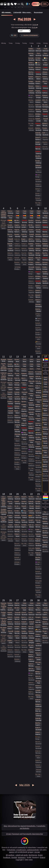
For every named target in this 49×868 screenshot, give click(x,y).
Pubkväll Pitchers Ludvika (11, 369)
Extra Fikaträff (24, 234)
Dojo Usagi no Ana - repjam (4, 519)
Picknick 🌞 (38, 667)
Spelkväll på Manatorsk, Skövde (32, 412)
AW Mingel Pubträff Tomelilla (32, 225)
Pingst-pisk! (38, 539)
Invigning (17, 425)
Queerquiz (24, 392)
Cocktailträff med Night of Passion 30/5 (38, 690)
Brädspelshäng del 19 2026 (45, 95)
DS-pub (32, 506)
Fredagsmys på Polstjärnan (32, 81)
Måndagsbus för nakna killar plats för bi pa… (4, 224)
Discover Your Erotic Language (32, 86)
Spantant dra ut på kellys (38, 451)
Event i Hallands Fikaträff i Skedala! (4, 214)
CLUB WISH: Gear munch (17, 397)
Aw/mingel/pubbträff (32, 53)
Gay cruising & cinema (32, 105)
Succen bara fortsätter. (38, 194)
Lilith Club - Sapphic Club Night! (32, 669)
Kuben (11, 248)
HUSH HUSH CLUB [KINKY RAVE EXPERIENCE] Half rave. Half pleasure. (32, 664)
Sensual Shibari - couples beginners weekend (38, 220)
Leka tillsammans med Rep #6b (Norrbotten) (38, 230)
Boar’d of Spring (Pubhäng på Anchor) (24, 617)
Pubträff (31, 234)
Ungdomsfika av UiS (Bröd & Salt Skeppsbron (17, 225)
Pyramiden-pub (11, 392)
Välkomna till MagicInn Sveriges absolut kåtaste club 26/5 (11, 650)
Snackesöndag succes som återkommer (45, 142)
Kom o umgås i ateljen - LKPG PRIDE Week (4, 501)
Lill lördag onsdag (17, 562)
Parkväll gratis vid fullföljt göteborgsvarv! (38, 590)
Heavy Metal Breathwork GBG (45, 248)
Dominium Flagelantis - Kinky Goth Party (38, 128)
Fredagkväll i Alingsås (32, 641)
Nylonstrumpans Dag (32, 372)
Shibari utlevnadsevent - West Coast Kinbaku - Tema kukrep (38, 86)
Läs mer (37, 852)
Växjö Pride (11, 216)
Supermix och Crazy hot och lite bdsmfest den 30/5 (38, 760)
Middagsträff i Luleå (17, 406)
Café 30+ (24, 220)
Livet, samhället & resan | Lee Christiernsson (32, 617)
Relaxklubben (17, 262)
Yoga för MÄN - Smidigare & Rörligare (17, 230)
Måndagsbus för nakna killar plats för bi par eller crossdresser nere (32, 100)
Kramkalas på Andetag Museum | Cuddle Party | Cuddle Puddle (24, 636)
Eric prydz (31, 267)
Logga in (36, 4)
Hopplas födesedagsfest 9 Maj (38, 248)
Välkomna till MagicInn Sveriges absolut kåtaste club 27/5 (17, 650)
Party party (38, 475)
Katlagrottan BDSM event (38, 704)
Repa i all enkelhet (24, 397)
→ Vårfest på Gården (45, 63)
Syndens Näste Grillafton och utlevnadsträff (38, 423)
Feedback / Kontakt (10, 858)
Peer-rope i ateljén (32, 627)
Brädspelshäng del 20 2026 (45, 244)
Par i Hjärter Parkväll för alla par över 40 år (24, 262)
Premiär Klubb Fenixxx (38, 161)
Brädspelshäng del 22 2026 (45, 427)
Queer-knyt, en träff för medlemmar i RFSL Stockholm (38, 511)
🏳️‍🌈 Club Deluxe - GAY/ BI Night (38, 456)
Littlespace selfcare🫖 (45, 72)
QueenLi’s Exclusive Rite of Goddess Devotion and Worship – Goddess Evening (38, 290)
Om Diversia (33, 855)
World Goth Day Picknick (45, 622)
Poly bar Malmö (11, 383)
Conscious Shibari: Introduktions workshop (38, 239)
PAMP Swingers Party (32, 692)
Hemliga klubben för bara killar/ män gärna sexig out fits (11, 258)
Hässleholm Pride (38, 506)
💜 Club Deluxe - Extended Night (32, 95)
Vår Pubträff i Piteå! (38, 681)
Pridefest (31, 440)
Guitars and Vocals (32, 253)
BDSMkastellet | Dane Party (38, 276)
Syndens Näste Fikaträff (24, 502)
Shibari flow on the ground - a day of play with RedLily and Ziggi (38, 77)
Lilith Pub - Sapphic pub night (32, 239)
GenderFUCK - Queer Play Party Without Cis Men (32, 520)
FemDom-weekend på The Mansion (32, 613)
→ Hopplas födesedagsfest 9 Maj (45, 216)
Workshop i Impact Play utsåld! (38, 234)
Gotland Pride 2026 (17, 369)
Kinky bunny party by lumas (38, 751)
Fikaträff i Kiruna (45, 114)
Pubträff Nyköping (32, 403)
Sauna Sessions (45, 540)
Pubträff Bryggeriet (38, 119)
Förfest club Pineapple (32, 290)
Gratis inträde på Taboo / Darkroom (17, 239)
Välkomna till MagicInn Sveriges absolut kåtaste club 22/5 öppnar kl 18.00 (32, 544)
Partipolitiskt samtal (38, 419)
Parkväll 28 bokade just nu (32, 300)
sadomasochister (33, 850)
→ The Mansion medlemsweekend (38, 497)
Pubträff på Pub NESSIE (17, 383)
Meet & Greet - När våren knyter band (24, 378)
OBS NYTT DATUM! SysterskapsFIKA (45, 81)
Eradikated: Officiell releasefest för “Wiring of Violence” (32, 244)
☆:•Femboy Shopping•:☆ (38, 644)
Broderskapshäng (24, 516)
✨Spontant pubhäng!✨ (38, 433)
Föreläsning (32, 394)
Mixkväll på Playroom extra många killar (32, 258)
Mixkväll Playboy (38, 295)
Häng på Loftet (38, 258)
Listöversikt (17, 12)
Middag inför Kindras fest (38, 672)
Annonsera (22, 858)
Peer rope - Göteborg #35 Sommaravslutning (45, 432)
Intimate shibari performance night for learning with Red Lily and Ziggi (24, 409)
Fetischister (11, 850)
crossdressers (21, 850)
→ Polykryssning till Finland (38, 369)
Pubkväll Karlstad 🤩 (32, 502)
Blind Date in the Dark (32, 422)
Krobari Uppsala (38, 530)
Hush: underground (32, 525)
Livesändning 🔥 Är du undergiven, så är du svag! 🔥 (38, 100)
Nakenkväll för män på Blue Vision (24, 248)
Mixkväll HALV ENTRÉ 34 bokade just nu (38, 351)
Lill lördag (18, 267)
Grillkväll (32, 622)
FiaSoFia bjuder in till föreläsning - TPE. (38, 534)
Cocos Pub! (38, 138)
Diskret (43, 858)
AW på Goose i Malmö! (32, 398)
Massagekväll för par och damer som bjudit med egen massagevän (24, 258)
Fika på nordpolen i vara (24, 388)
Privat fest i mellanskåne (38, 442)
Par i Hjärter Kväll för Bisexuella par (24, 544)
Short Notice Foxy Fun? (45, 147)
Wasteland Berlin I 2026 (45, 545)
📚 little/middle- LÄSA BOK (17, 220)
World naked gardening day (38, 67)
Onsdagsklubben (17, 420)
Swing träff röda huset (38, 189)
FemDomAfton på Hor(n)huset (11, 506)
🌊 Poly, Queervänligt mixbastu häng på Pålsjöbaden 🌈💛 (24, 511)
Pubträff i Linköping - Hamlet (32, 91)
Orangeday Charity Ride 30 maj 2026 (38, 617)
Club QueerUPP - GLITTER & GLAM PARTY (38, 309)
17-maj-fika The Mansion (45, 455)
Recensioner (38, 12)
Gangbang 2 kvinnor (17, 462)
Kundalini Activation (45, 272)
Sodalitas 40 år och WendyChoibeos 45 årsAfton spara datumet (24, 631)
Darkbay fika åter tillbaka (38, 395)
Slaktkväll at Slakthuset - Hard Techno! (38, 166)
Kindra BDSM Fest (38, 700)
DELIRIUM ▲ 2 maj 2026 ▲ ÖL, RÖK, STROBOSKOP (38, 156)
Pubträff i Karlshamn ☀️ (24, 622)
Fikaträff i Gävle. (11, 244)
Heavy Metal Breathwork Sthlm (24, 423)
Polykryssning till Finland (32, 386)
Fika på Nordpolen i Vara (45, 631)
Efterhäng (18, 434)
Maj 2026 (24, 19)
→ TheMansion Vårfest (38, 49)
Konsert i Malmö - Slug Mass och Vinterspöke (17, 388)
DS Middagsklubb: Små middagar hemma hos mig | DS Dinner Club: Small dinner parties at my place (38, 58)
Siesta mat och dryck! (38, 300)
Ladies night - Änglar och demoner (38, 714)
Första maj (31, 119)
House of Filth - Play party (17, 622)
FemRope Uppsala (24, 428)
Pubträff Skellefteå (32, 77)
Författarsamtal (24, 405)
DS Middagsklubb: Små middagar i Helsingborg (38, 502)
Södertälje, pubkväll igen (38, 718)
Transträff (11, 631)
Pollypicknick (32, 389)
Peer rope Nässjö (38, 520)
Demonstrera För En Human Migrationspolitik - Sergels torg (45, 262)
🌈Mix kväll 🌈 (38, 342)
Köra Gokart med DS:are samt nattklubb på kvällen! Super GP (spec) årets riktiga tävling (38, 658)
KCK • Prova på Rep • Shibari (45, 100)
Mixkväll (38, 770)
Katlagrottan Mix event (38, 576)
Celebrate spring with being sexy (38, 152)
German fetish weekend (17, 360)
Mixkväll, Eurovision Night (38, 470)
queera (12, 852)
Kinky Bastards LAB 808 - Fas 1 (32, 445)
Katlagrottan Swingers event (38, 184)
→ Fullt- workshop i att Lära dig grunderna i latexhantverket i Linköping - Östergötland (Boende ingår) (45, 390)
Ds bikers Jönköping (17, 511)
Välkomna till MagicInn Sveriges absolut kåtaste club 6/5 (17, 253)
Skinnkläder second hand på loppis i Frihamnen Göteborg (38, 81)
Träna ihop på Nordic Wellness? (24, 437)
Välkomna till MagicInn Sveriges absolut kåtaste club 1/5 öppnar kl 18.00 (32, 114)
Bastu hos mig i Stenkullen (32, 431)
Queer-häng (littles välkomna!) (45, 413)
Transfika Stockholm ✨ (11, 225)
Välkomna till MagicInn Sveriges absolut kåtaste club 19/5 (11, 534)
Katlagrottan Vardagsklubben (32, 109)
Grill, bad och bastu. (38, 662)
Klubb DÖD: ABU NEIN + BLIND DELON (32, 659)
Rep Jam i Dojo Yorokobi (45, 105)
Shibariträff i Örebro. (11, 388)
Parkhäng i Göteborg (38, 548)
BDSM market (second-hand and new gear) (32, 63)
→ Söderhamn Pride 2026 (24, 603)
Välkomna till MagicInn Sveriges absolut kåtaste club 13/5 (17, 453)
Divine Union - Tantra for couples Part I (38, 525)
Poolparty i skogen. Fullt (38, 648)
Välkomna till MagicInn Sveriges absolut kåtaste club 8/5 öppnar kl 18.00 (32, 281)
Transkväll (18, 613)
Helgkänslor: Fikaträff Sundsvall (38, 405)
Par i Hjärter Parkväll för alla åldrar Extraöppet (17, 467)
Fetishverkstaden (45, 77)
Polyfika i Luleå (4, 613)
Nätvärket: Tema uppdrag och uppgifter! (38, 109)
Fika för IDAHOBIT (45, 460)
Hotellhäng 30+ (24, 419)
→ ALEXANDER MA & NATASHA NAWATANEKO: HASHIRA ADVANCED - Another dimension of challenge (45, 613)
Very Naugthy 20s (38, 558)
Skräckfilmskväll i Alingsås (38, 281)
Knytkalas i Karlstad (17, 392)
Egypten (31, 377)
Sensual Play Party (24, 230)
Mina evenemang (28, 12)
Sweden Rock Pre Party (38, 142)
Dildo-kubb (32, 381)
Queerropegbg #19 (32, 631)
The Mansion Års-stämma (38, 516)
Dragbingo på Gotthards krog (11, 641)
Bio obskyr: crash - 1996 (3, 629)
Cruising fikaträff (38, 620)
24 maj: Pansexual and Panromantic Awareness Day (24, 834)
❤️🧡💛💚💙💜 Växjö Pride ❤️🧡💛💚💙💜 (11, 220)
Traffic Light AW (32, 687)
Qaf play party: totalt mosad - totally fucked (38, 437)
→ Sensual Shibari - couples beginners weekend (45, 211)
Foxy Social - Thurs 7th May (24, 253)
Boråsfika (4, 360)
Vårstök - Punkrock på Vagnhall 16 (38, 253)
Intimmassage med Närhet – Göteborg (45, 86)
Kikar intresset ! (38, 147)
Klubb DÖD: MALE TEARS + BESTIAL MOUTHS (17, 525)
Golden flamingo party (32, 426)
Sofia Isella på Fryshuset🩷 (38, 377)
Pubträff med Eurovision (38, 447)
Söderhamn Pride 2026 (17, 603)
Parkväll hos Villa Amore (38, 586)
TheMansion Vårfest (32, 49)
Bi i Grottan (38, 372)
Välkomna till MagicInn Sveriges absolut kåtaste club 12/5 (11, 420)
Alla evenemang (7, 14)
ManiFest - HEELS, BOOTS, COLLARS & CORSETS (38, 723)
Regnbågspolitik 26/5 (11, 613)
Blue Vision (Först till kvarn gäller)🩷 (45, 474)
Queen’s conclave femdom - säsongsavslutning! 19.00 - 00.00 (38, 286)
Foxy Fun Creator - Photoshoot (11, 655)
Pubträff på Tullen (17, 502)
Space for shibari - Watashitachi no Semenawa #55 (45, 234)
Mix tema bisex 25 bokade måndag (32, 473)
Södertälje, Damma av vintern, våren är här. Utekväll (38, 133)
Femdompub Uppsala (32, 230)
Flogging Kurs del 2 (38, 91)
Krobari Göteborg (17, 520)
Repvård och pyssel (32, 220)
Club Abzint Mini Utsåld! (38, 305)
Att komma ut (45, 423)
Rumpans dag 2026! (24, 369)
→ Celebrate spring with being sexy (45, 67)
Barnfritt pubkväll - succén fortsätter (45, 281)
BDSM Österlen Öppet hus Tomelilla (45, 124)
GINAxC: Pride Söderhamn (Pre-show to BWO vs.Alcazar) (38, 732)
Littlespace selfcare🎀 (45, 220)
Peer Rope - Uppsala (45, 253)
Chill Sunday (45, 138)
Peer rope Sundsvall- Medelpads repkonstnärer (11, 378)
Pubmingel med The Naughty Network (32, 248)
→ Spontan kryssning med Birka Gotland (32, 369)
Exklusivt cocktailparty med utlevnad (38, 124)
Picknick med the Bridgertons (45, 230)
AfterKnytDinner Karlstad (32, 72)
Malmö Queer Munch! (17, 411)
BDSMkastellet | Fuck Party (38, 114)
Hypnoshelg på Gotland (32, 608)
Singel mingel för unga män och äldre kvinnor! (38, 272)
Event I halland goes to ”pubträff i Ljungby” (38, 105)
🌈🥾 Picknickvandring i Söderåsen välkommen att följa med (38, 630)
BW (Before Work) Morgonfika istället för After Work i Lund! (17, 608)
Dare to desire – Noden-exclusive (17, 416)
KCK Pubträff (32, 650)
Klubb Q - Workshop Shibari (24, 225)
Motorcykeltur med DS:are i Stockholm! (45, 91)
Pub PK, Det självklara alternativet (4, 366)
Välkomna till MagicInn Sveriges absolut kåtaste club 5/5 (11, 253)
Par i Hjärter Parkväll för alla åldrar (32, 124)
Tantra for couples (38, 653)
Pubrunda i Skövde (38, 553)
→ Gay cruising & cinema (38, 170)
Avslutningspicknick (45, 451)
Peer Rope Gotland (11, 406)
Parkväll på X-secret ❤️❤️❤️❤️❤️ (38, 198)
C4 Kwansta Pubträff (32, 262)
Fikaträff (45, 119)
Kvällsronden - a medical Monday (4, 375)
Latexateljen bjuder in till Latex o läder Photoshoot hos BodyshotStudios (45, 258)
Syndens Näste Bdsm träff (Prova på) (38, 709)
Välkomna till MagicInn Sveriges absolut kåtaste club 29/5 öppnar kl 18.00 (32, 683)
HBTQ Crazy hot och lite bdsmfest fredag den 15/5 (32, 464)
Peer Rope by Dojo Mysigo (32, 417)
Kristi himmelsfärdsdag (24, 456)
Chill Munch (45, 535)
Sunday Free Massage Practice (45, 437)
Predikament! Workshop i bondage (45, 267)
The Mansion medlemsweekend (32, 497)
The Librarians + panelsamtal (17, 374)
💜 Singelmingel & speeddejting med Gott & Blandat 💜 (24, 433)
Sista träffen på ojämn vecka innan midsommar (38, 337)
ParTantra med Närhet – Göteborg (38, 72)
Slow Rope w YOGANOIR (45, 517)
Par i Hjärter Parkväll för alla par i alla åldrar (32, 295)
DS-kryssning (38, 544)
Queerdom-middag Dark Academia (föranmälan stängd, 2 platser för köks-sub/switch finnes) (45, 465)
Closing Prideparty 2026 (38, 634)
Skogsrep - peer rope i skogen (45, 409)
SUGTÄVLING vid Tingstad (45, 286)
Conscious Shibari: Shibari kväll (38, 267)
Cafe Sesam (11, 230)
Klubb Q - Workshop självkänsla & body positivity (11, 617)
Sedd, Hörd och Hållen (38, 386)
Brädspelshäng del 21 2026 (24, 374)
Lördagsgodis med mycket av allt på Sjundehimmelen (38, 314)
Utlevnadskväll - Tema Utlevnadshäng (17, 402)
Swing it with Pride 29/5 (32, 655)
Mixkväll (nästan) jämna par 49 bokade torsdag (32, 128)
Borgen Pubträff (24, 239)
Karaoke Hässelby (17, 234)
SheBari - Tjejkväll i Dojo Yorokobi (38, 262)
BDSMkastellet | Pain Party (38, 428)
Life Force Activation (45, 531)
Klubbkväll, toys (32, 436)
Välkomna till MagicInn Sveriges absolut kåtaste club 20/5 (17, 553)
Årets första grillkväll (17, 378)
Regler (40, 855)
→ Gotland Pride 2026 (24, 364)
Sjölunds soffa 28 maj (24, 627)
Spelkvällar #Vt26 (17, 516)
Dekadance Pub (32, 408)
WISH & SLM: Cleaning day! (45, 636)
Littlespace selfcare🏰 (45, 394)
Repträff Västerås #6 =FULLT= (45, 446)
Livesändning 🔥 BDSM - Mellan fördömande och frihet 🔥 (38, 409)
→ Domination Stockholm (38, 53)
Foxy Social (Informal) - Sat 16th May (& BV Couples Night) (38, 479)
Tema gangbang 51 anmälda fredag (11, 539)
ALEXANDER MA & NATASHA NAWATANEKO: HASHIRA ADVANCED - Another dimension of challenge (38, 625)
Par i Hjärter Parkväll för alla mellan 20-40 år (24, 461)
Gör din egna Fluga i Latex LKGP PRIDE (17, 506)
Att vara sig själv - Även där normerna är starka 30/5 (38, 639)
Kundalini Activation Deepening (4, 511)
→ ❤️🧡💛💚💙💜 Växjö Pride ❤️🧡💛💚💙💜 (17, 216)
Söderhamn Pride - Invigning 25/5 (4, 606)
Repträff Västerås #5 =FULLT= (45, 109)
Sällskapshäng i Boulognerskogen (38, 695)
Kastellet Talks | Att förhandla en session (17, 627)
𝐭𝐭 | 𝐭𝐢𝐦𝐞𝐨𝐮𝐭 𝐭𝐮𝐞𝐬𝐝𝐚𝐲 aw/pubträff (11, 516)
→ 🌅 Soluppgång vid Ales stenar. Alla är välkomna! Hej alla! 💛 (45, 58)
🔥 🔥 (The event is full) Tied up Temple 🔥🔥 (32, 516)
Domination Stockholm (32, 58)
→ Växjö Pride (17, 211)
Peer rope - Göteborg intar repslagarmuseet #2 (45, 404)
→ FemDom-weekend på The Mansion (38, 613)
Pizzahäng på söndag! (45, 128)
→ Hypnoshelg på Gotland (38, 608)
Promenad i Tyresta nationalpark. (38, 244)
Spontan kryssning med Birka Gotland (24, 402)
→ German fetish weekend (24, 360)
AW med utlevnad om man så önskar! (32, 645)
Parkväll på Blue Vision (38, 180)
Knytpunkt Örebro (24, 383)
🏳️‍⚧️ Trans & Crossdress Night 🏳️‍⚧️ (38, 319)
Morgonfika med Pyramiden (24, 497)
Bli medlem (45, 4)
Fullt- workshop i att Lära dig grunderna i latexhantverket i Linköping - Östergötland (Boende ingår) (38, 381)
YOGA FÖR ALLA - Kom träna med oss (17, 534)
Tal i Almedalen (38, 414)
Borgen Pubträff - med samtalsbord (24, 520)
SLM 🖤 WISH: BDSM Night (45, 133)
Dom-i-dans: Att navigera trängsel (38, 676)
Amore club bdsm (38, 686)
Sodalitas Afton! (24, 414)
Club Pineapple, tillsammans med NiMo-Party (38, 328)
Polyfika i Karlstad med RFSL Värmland (11, 402)
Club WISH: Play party (24, 613)
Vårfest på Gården (38, 95)
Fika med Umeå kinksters (11, 234)
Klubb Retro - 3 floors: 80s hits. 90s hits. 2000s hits (38, 728)
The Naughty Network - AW (32, 67)
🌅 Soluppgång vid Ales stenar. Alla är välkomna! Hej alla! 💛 (38, 63)
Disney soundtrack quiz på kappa (11, 636)
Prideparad (38, 400)
